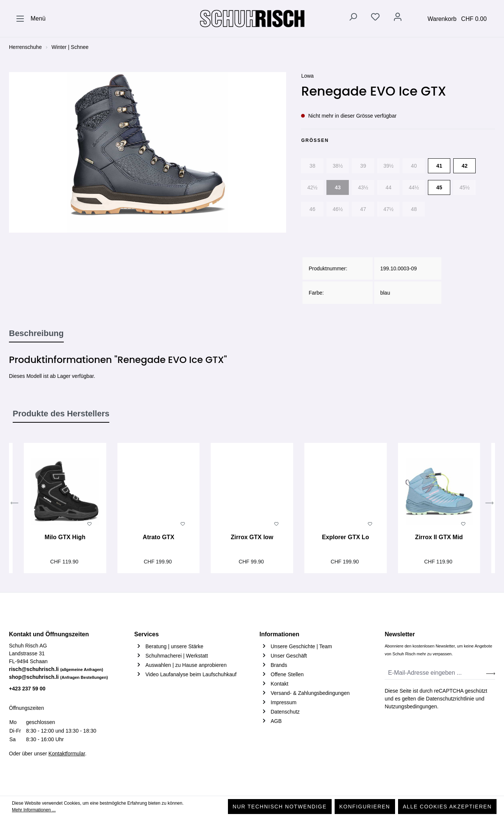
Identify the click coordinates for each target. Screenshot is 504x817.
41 (439, 166)
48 (414, 209)
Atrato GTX (159, 537)
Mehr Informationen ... (34, 810)
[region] (148, 152)
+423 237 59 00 (27, 689)
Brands (279, 665)
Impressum (284, 702)
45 (439, 187)
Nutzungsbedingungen (411, 706)
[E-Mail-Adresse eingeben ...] (436, 673)
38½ (338, 166)
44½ (414, 187)
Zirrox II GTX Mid (439, 537)
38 (313, 166)
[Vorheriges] (15, 504)
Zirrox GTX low (252, 537)
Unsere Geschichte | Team (301, 646)
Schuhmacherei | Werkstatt (177, 656)
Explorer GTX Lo (345, 537)
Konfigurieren (365, 807)
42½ (312, 187)
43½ (363, 187)
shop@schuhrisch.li (58, 677)
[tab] (36, 334)
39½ (389, 166)
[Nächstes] (489, 504)
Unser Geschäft (289, 656)
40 (414, 166)
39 (363, 166)
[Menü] (31, 19)
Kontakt (280, 684)
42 (465, 166)
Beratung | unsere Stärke (174, 646)
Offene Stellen (287, 674)
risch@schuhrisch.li (56, 669)
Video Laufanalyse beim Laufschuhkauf (191, 674)
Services (147, 634)
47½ (389, 209)
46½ (338, 209)
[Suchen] (353, 18)
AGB (276, 721)
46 (313, 209)
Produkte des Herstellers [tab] (61, 414)
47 (363, 209)
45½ (465, 187)
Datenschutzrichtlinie (450, 699)
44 (389, 187)
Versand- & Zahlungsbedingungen (310, 693)
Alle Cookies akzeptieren (447, 807)
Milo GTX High (65, 537)
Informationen (280, 634)
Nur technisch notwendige (280, 807)
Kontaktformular (67, 754)
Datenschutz (285, 712)
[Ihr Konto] (398, 18)
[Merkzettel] (375, 18)
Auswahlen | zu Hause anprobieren (186, 665)
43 (338, 187)
